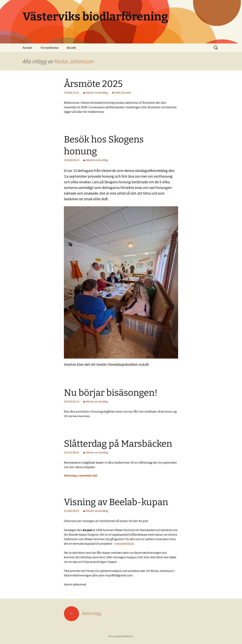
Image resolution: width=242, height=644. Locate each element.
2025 (117, 93)
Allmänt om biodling (97, 93)
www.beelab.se (124, 543)
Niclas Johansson (74, 61)
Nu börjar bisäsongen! (111, 393)
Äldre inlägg (83, 613)
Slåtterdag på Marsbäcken (118, 444)
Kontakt (28, 48)
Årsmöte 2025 (93, 84)
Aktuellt (71, 48)
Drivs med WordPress (121, 636)
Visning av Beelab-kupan (116, 502)
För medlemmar (50, 48)
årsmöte (126, 93)
